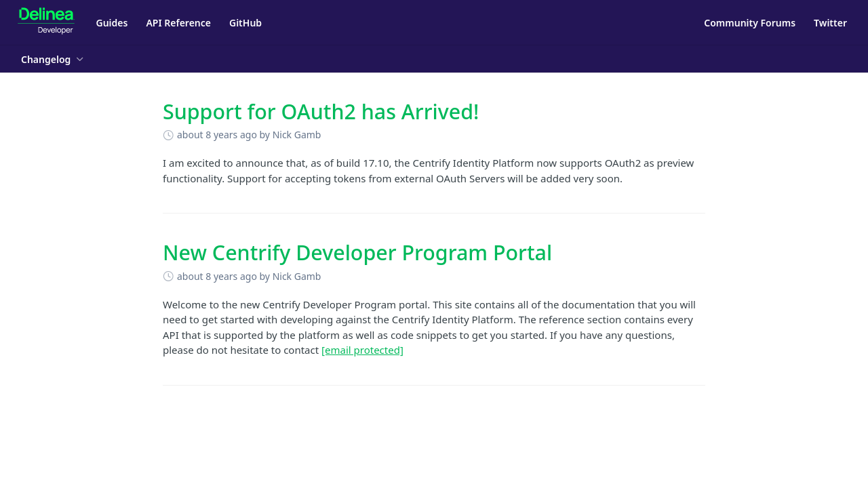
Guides (112, 23)
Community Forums (750, 23)
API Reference (178, 23)
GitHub (245, 23)
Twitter (830, 23)
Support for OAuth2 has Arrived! (321, 111)
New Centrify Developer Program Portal (357, 252)
